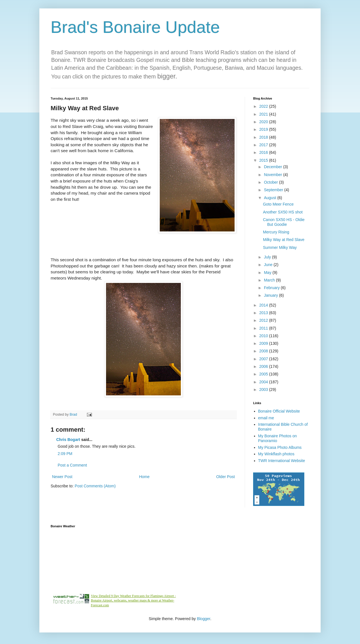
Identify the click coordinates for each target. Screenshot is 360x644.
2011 (264, 328)
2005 (264, 374)
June (269, 265)
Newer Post (62, 477)
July (268, 257)
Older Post (226, 477)
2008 (264, 351)
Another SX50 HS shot (283, 212)
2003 (264, 389)
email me (266, 418)
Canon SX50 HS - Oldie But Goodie (284, 222)
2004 (264, 382)
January (271, 295)
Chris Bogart (68, 440)
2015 (264, 160)
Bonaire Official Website (279, 411)
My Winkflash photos (276, 454)
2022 (264, 106)
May (268, 273)
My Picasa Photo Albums (280, 447)
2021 (264, 114)
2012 (264, 320)
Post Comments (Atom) (95, 486)
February (272, 288)
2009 (264, 343)
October (271, 182)
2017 (264, 145)
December (273, 167)
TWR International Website (282, 461)
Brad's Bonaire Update (135, 27)
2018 (264, 137)
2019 (264, 129)
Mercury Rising (276, 232)
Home (144, 477)
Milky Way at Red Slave (284, 240)
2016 (264, 152)
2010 (264, 336)
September (274, 190)
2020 (264, 122)
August (270, 198)
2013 (264, 313)
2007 (264, 359)
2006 (264, 366)
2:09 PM (65, 454)
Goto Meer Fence (278, 204)
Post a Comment (72, 465)
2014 (264, 305)
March (270, 280)
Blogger (203, 619)
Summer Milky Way (280, 247)
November (273, 175)
